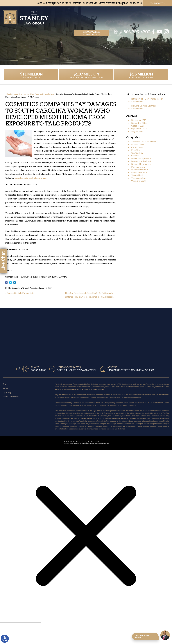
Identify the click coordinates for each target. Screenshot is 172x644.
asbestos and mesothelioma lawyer (31, 178)
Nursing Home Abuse (141, 164)
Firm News (136, 150)
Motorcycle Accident (141, 161)
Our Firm (48, 3)
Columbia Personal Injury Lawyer (17, 94)
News (102, 3)
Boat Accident (138, 144)
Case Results (90, 3)
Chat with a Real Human (142, 636)
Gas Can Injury (138, 153)
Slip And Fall (137, 175)
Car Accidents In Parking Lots (20, 293)
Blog (126, 3)
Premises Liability (139, 169)
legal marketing (84, 444)
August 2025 (137, 131)
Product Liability (139, 172)
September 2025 (139, 128)
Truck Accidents (139, 178)
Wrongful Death (139, 181)
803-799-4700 (136, 17)
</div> (20, 633)
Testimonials (114, 3)
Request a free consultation (92, 17)
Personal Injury (138, 167)
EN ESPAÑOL (158, 3)
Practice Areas (63, 3)
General (135, 155)
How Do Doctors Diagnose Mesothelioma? (142, 107)
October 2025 (138, 126)
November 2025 (139, 123)
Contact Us (136, 3)
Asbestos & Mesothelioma (45, 94)
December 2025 (139, 120)
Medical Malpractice (141, 158)
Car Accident (137, 147)
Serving (77, 3)
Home (39, 3)
